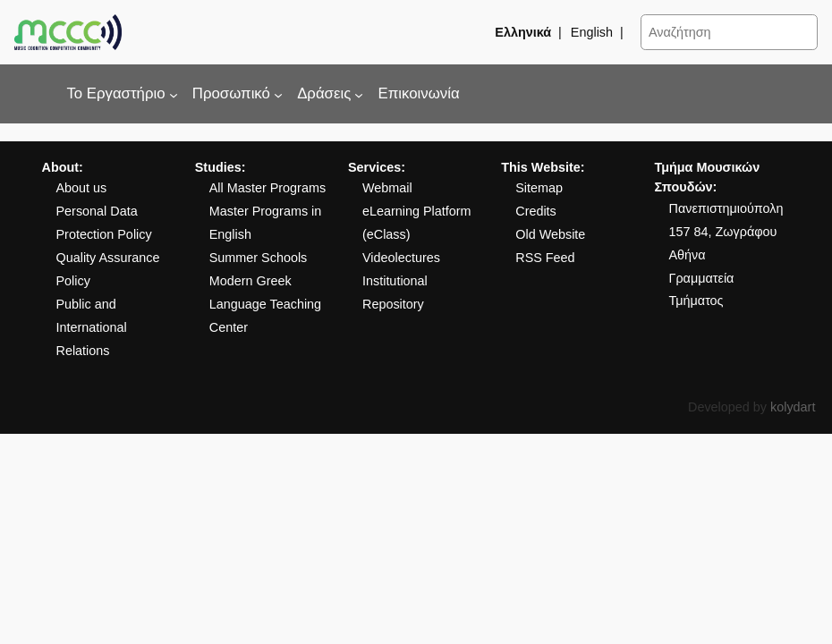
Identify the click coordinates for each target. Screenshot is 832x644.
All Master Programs (267, 188)
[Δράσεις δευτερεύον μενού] (359, 94)
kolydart (793, 407)
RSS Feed (545, 258)
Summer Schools (259, 258)
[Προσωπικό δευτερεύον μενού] (278, 94)
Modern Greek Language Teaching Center (265, 304)
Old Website (550, 234)
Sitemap (539, 188)
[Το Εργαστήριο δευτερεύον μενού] (174, 94)
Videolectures (401, 258)
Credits (536, 211)
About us (81, 188)
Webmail (387, 188)
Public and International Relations (91, 327)
